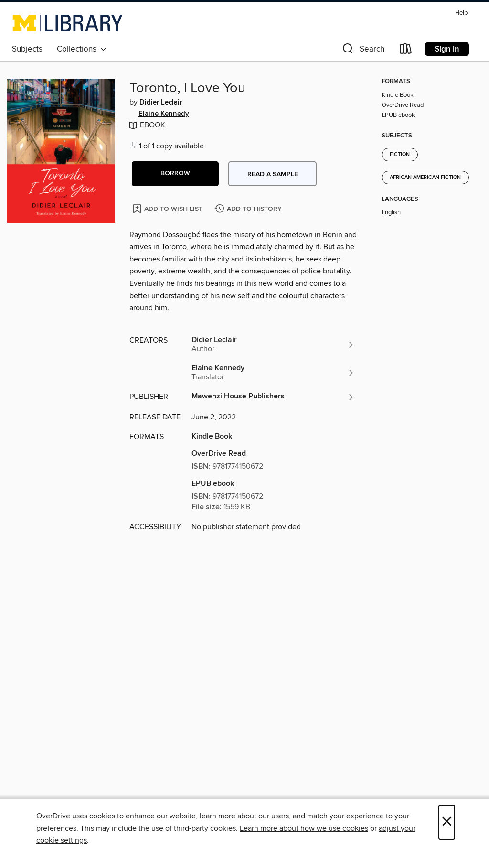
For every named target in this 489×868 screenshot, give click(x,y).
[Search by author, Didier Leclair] (273, 345)
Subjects (27, 49)
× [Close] (447, 822)
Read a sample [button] (273, 174)
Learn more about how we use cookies (304, 828)
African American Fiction (425, 178)
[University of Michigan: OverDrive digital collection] (68, 23)
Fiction (400, 155)
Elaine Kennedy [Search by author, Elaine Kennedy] (164, 114)
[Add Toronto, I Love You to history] (249, 209)
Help (461, 13)
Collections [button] (82, 49)
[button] (362, 51)
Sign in (447, 49)
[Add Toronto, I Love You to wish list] (168, 208)
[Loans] (406, 51)
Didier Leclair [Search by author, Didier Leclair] (161, 103)
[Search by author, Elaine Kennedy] (273, 373)
